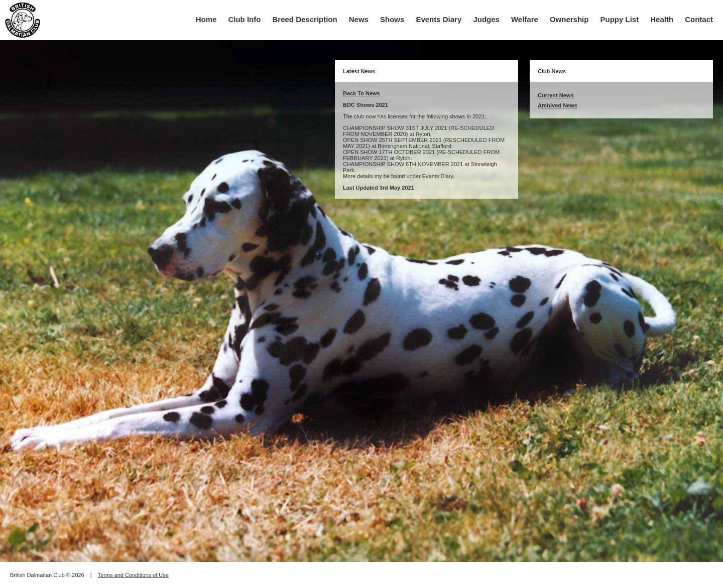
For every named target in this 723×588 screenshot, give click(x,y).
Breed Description (305, 19)
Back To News (361, 93)
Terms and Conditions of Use (133, 575)
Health (662, 19)
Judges (486, 19)
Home (206, 19)
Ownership (569, 19)
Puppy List (620, 19)
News (359, 19)
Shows (392, 19)
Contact (699, 19)
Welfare (525, 19)
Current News (556, 95)
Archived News (558, 105)
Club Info (244, 19)
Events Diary (439, 19)
